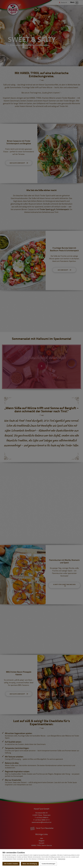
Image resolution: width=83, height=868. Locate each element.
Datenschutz (62, 859)
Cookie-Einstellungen (48, 864)
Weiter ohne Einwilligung (30, 864)
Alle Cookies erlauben (11, 864)
